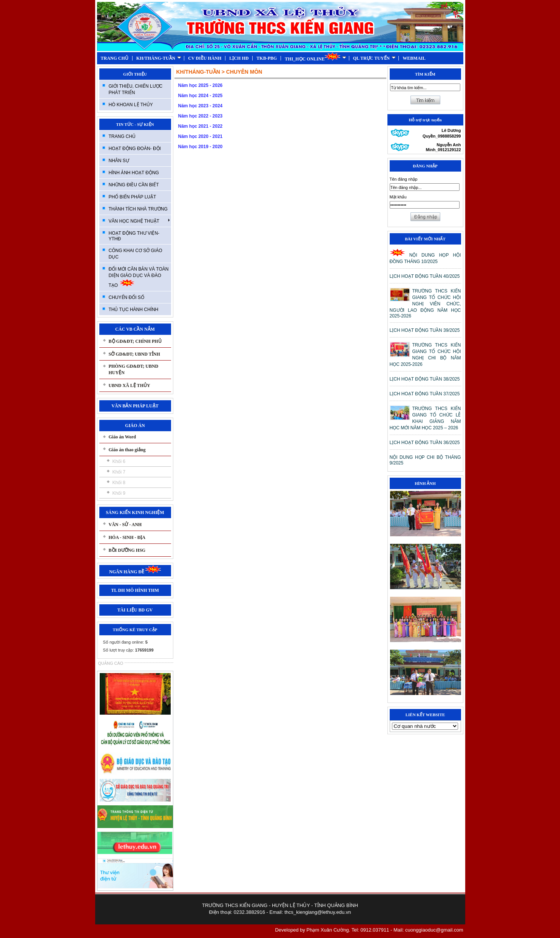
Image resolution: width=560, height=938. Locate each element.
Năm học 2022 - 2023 (201, 116)
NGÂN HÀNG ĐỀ (135, 572)
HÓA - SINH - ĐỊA (127, 537)
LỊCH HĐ (239, 58)
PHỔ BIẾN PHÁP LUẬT (133, 197)
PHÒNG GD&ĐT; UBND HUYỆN (134, 369)
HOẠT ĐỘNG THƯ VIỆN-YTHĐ (134, 236)
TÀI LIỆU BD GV (135, 610)
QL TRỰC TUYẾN (375, 58)
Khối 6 (119, 461)
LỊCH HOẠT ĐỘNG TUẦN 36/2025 (425, 443)
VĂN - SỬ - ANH (125, 525)
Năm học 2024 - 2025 (201, 96)
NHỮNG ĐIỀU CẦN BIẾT (134, 185)
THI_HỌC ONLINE (315, 57)
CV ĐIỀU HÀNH (205, 58)
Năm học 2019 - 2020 (201, 147)
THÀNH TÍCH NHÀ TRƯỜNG (138, 209)
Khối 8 (119, 483)
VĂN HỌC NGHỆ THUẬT (139, 221)
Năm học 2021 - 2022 (201, 126)
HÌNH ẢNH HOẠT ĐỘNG (134, 173)
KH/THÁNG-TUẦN (159, 58)
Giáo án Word (122, 437)
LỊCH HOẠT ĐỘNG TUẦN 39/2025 (425, 330)
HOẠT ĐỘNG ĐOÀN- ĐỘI (135, 149)
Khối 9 (119, 493)
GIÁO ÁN (135, 426)
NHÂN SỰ (119, 161)
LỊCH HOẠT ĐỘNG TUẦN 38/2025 (425, 379)
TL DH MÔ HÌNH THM (135, 590)
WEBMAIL (414, 58)
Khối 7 (119, 472)
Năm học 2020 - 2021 (201, 136)
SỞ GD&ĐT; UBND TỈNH (134, 354)
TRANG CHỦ (115, 58)
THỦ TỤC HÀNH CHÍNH (134, 310)
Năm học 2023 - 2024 (201, 106)
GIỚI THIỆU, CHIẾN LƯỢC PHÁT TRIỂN (136, 89)
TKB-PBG (267, 58)
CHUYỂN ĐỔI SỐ (127, 297)
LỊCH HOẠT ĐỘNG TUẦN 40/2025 (425, 276)
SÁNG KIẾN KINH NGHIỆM (135, 512)
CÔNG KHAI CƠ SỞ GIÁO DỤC (136, 254)
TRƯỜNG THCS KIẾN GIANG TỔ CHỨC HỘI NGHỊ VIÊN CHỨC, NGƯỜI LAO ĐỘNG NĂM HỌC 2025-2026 (425, 303)
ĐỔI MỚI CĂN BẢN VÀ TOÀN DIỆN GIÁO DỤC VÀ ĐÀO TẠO (139, 277)
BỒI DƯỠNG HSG (127, 550)
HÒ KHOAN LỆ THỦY (131, 105)
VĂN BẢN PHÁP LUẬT (135, 406)
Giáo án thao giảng (127, 450)
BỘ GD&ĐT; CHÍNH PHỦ (135, 341)
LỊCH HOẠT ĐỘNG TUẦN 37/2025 (425, 394)
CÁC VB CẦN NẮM (135, 329)
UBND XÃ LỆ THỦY (130, 385)
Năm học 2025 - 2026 (201, 85)
